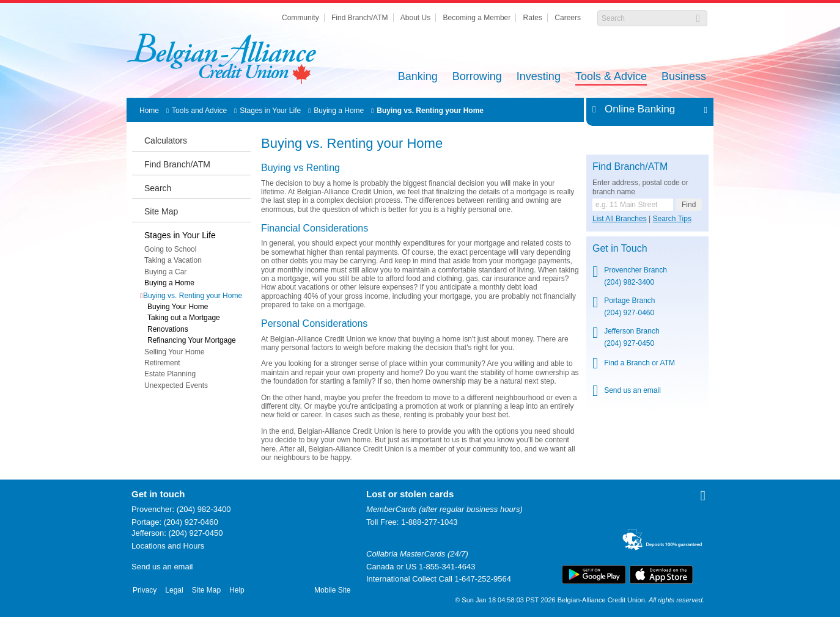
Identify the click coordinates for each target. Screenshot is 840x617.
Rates (533, 18)
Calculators (166, 141)
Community (300, 18)
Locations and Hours (168, 546)
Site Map (161, 211)
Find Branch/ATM (359, 18)
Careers (568, 18)
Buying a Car (165, 272)
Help (237, 590)
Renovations (168, 329)
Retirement (162, 363)
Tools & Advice (611, 77)
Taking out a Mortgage (184, 318)
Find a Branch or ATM (639, 363)
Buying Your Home (178, 307)
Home (149, 111)
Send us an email (632, 390)
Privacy (145, 590)
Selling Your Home (175, 352)
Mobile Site (332, 590)
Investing (539, 77)
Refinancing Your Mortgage (192, 340)
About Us (415, 18)
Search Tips (672, 219)
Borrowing (477, 77)
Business (684, 77)
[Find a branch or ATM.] (633, 205)
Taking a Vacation (173, 260)
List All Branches (620, 219)
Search (158, 188)
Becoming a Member (477, 18)
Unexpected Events (176, 385)
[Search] (646, 18)
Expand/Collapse (702, 109)
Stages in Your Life (270, 111)
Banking (418, 77)
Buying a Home (339, 111)
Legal (174, 590)
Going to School (170, 249)
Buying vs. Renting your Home (430, 111)
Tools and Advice (199, 111)
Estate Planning (170, 374)
